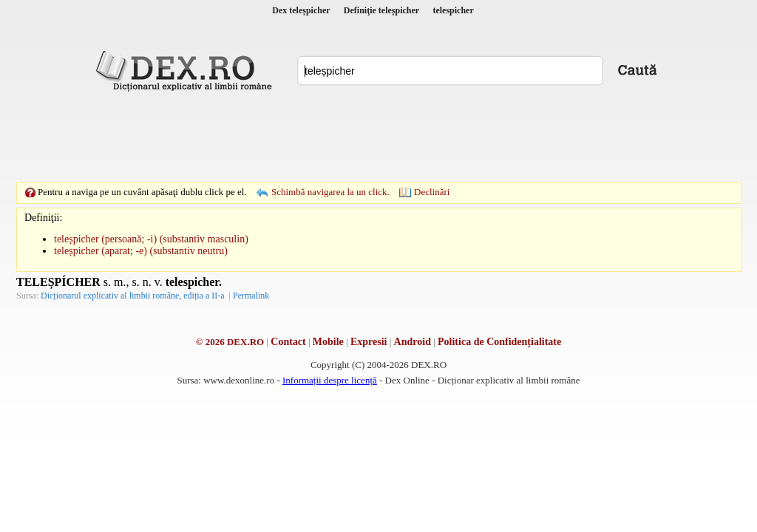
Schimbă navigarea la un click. (330, 192)
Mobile (328, 342)
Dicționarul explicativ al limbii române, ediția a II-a (133, 296)
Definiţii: (43, 218)
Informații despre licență (330, 380)
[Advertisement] (378, 137)
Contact (288, 342)
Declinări (432, 192)
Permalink (251, 296)
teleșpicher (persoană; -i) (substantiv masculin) (151, 239)
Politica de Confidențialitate (499, 342)
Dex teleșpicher (301, 10)
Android (413, 342)
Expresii (369, 342)
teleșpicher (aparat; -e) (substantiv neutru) (141, 251)
